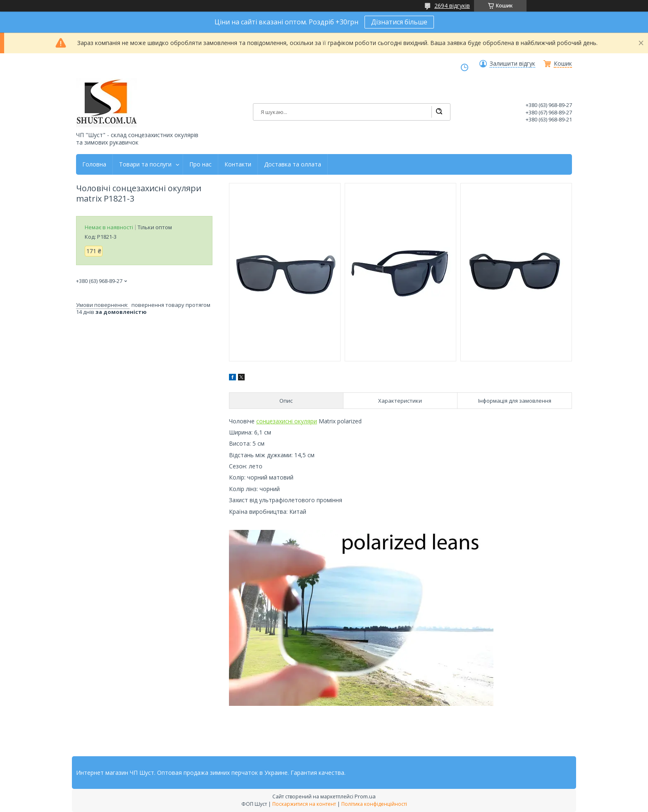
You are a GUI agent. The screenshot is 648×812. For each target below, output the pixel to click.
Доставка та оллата (293, 164)
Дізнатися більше (399, 22)
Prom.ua (365, 796)
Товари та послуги (145, 164)
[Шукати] (439, 112)
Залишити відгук (512, 64)
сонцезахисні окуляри (287, 421)
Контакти (238, 164)
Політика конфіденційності (374, 804)
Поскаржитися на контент (304, 804)
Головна (94, 164)
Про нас (200, 164)
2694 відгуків (452, 6)
